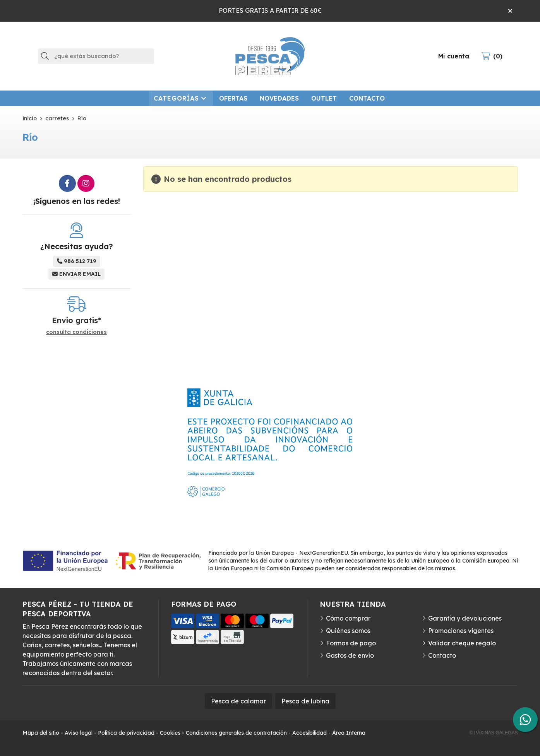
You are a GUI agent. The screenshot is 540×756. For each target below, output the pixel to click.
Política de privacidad (126, 733)
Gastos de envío (350, 655)
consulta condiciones (76, 332)
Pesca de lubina (305, 701)
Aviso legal (79, 733)
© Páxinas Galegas (494, 733)
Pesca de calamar (238, 701)
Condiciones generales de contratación (236, 733)
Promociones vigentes (461, 631)
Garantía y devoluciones (465, 618)
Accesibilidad (309, 733)
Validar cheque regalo (462, 643)
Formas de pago (351, 643)
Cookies (170, 733)
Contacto (442, 655)
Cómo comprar (348, 618)
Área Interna (349, 733)
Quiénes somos (348, 631)
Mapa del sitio (41, 733)
